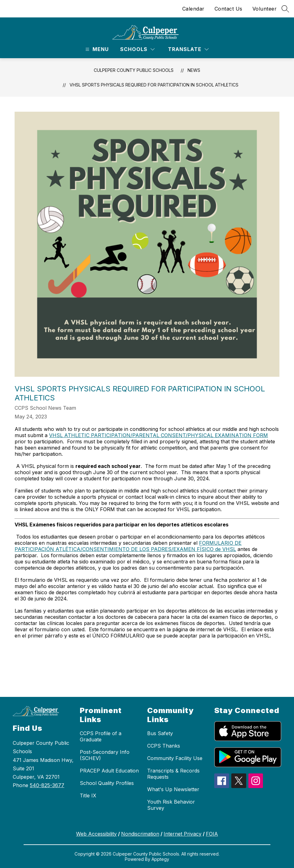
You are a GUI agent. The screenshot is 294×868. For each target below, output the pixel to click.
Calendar (193, 9)
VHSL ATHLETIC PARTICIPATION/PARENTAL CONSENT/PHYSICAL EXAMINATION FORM (158, 435)
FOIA (212, 834)
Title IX (88, 796)
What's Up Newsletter (173, 789)
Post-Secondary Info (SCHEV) (105, 755)
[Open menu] (96, 49)
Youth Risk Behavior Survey (171, 805)
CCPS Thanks (164, 746)
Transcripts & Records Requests (173, 774)
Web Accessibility (96, 834)
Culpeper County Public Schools (134, 70)
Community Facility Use (175, 758)
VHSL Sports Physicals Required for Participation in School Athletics (154, 85)
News (194, 70)
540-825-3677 (47, 785)
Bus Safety (160, 733)
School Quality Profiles (107, 783)
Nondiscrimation (140, 834)
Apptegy (160, 859)
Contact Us (228, 9)
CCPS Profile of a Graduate (101, 736)
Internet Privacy (183, 834)
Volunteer (265, 9)
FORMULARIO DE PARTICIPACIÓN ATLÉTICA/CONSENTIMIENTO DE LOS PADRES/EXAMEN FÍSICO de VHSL (128, 546)
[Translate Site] (188, 49)
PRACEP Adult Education (109, 771)
